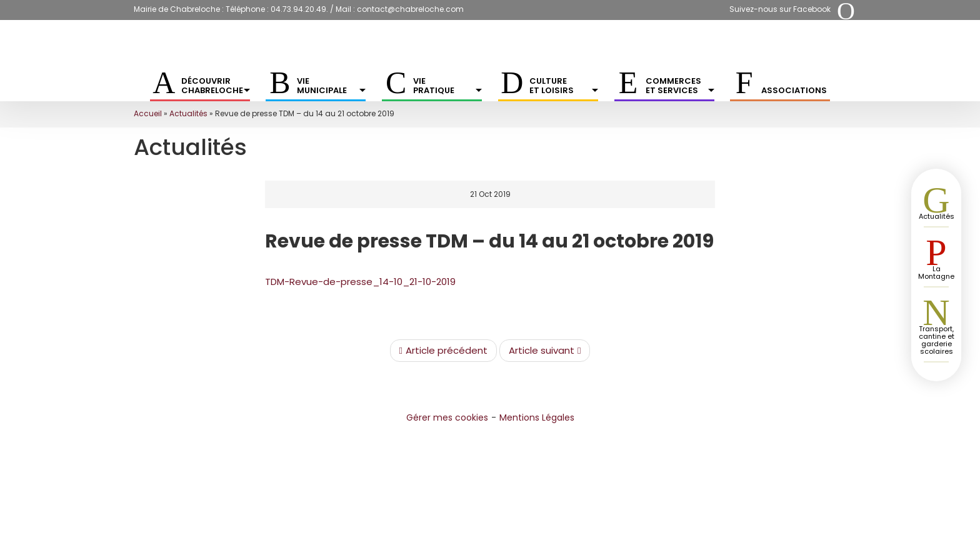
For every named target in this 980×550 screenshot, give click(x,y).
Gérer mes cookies (447, 417)
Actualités (188, 113)
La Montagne (936, 272)
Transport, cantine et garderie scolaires (937, 340)
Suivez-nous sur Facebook (780, 9)
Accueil (148, 113)
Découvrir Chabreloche (216, 86)
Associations (794, 90)
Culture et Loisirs (564, 86)
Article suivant (545, 351)
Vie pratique (447, 86)
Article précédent (443, 351)
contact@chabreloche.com (410, 9)
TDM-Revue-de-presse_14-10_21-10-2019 (360, 282)
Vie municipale (331, 86)
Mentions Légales (537, 417)
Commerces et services (680, 86)
